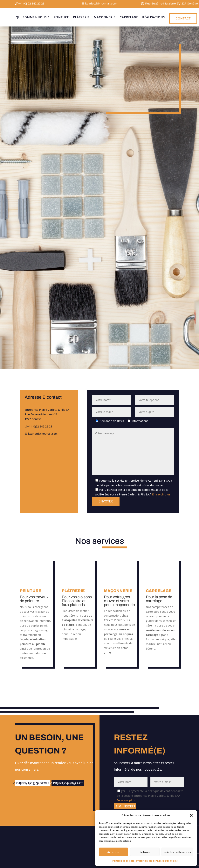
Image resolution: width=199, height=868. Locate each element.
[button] (191, 815)
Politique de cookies (123, 861)
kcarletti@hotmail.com (99, 4)
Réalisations (154, 17)
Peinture (61, 17)
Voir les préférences (177, 852)
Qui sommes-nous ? (32, 17)
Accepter (113, 852)
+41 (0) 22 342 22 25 (30, 4)
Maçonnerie (105, 17)
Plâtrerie (81, 17)
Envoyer (106, 501)
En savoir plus (161, 494)
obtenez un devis (36, 781)
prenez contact (40, 790)
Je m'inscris (127, 809)
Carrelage (129, 17)
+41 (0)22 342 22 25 (38, 426)
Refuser (145, 852)
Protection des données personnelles (157, 861)
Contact (183, 18)
